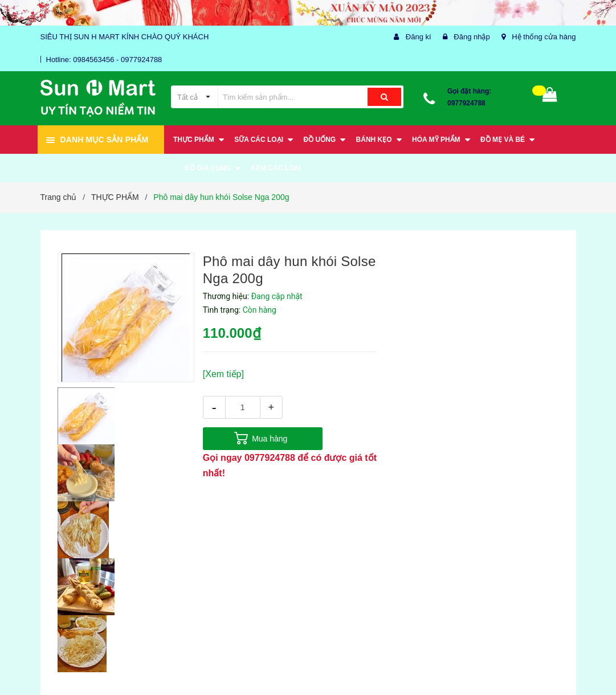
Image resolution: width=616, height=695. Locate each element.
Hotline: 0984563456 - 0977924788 (104, 60)
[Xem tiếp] (223, 374)
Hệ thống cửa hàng (544, 37)
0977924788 (466, 103)
